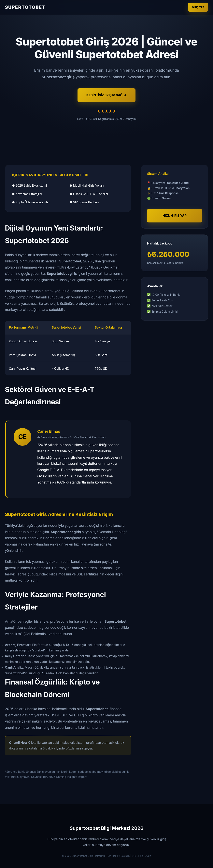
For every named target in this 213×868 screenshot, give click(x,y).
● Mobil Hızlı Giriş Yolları (87, 186)
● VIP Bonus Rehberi (84, 202)
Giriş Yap (198, 7)
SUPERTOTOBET (25, 7)
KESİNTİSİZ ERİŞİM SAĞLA (106, 95)
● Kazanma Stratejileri (28, 194)
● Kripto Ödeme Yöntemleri (31, 202)
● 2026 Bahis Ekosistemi (29, 186)
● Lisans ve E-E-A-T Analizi (89, 194)
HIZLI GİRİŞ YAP (174, 216)
